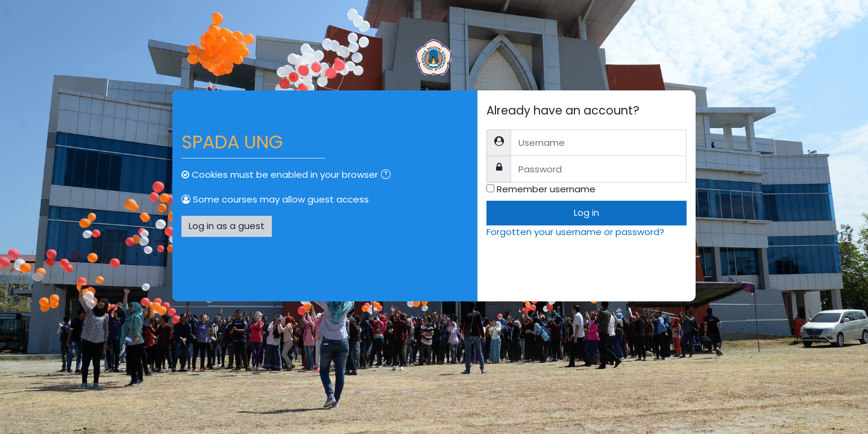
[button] (388, 176)
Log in (587, 212)
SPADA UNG (232, 142)
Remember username (546, 189)
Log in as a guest (227, 226)
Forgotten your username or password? (575, 232)
